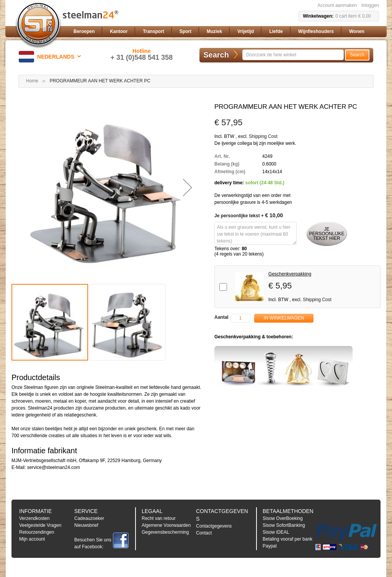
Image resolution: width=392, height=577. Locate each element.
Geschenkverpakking (290, 274)
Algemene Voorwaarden (166, 525)
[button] (51, 57)
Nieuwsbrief (86, 525)
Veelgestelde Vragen (40, 525)
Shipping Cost (263, 136)
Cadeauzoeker (89, 518)
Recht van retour (159, 518)
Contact (204, 533)
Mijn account (32, 539)
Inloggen (370, 5)
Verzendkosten (34, 518)
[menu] (225, 32)
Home (32, 81)
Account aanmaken (337, 5)
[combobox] (293, 55)
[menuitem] (84, 32)
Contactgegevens (214, 526)
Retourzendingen (37, 532)
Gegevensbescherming (165, 532)
